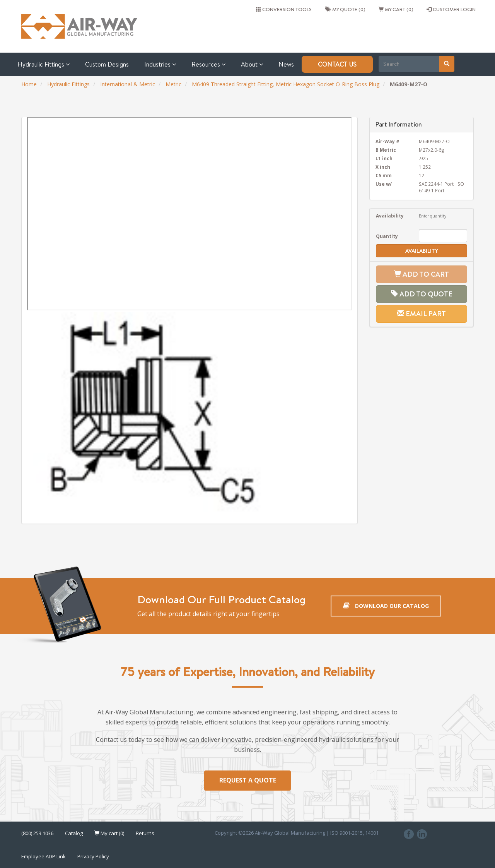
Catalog (74, 833)
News (286, 64)
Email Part (422, 314)
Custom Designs (107, 64)
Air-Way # (387, 141)
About (252, 64)
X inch (383, 167)
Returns (145, 833)
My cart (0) (396, 9)
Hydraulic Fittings (44, 64)
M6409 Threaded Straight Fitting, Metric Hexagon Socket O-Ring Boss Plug (286, 84)
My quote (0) (345, 9)
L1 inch (384, 158)
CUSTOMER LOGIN (451, 9)
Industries (160, 64)
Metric (173, 84)
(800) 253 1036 (37, 833)
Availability (390, 216)
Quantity (387, 236)
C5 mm (384, 175)
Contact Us (337, 64)
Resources (208, 64)
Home (29, 84)
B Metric (386, 150)
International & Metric (128, 84)
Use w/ (384, 184)
